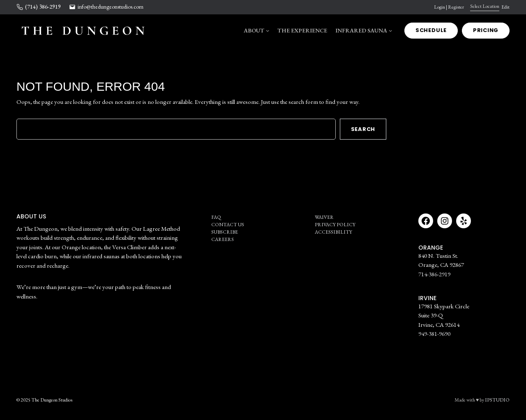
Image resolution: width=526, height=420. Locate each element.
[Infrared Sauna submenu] (390, 30)
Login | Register (449, 7)
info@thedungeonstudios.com (111, 7)
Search (363, 129)
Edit (505, 7)
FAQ (216, 217)
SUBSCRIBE (225, 232)
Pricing (486, 30)
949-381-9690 (434, 334)
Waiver (324, 217)
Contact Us (228, 225)
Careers (223, 239)
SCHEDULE (431, 30)
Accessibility (333, 232)
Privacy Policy (335, 225)
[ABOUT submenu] (268, 30)
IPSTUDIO (497, 400)
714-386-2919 (434, 274)
